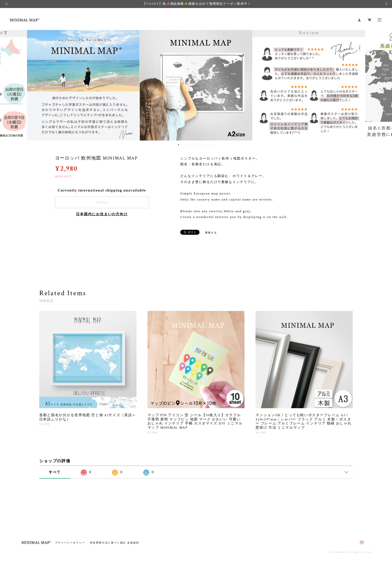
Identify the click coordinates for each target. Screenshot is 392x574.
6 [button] (195, 145)
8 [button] (201, 145)
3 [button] (185, 145)
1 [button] (178, 145)
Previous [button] (7, 84)
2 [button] (182, 145)
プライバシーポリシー (70, 543)
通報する (211, 233)
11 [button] (211, 145)
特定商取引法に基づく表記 (108, 543)
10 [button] (208, 145)
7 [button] (198, 145)
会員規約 (133, 543)
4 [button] (188, 145)
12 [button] (214, 145)
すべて (55, 472)
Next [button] (384, 84)
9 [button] (204, 145)
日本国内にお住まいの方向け (102, 214)
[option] (196, 84)
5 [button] (191, 145)
